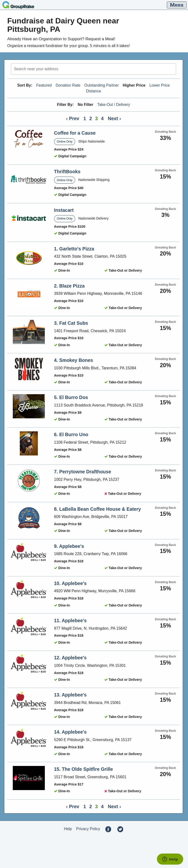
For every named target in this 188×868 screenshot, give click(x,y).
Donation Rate (68, 85)
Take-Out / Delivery (114, 105)
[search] (94, 69)
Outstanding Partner (102, 85)
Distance (94, 91)
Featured (44, 85)
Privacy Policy (88, 829)
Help (68, 829)
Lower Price (160, 85)
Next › (114, 118)
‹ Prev (73, 118)
